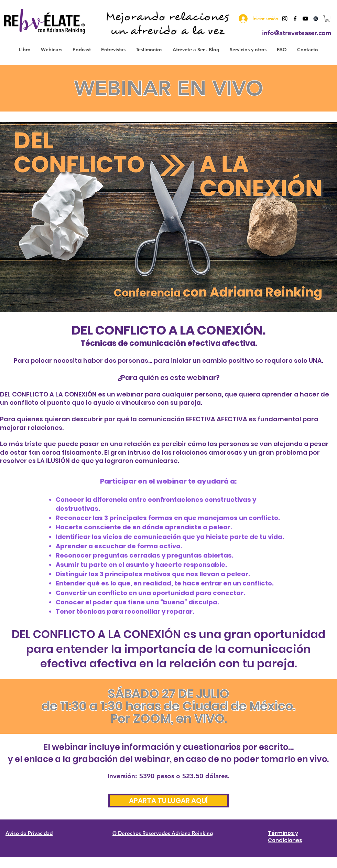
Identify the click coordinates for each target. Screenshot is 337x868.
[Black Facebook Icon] (295, 19)
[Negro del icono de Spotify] (316, 19)
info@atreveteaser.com (297, 33)
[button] (327, 19)
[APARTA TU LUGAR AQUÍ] (168, 801)
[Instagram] (285, 19)
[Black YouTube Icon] (305, 19)
